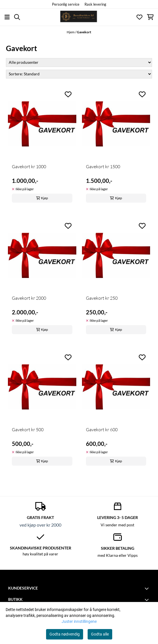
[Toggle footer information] (148, 588)
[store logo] (79, 17)
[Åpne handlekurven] (150, 17)
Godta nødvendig (65, 634)
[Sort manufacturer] (79, 63)
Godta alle (100, 634)
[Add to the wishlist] (68, 94)
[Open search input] (17, 17)
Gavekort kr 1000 (29, 167)
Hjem (71, 32)
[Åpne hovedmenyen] (7, 17)
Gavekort (84, 32)
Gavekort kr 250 (102, 298)
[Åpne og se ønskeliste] (139, 17)
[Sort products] (79, 74)
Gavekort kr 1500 (103, 167)
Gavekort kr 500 (28, 430)
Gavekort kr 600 (102, 430)
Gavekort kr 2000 (29, 298)
